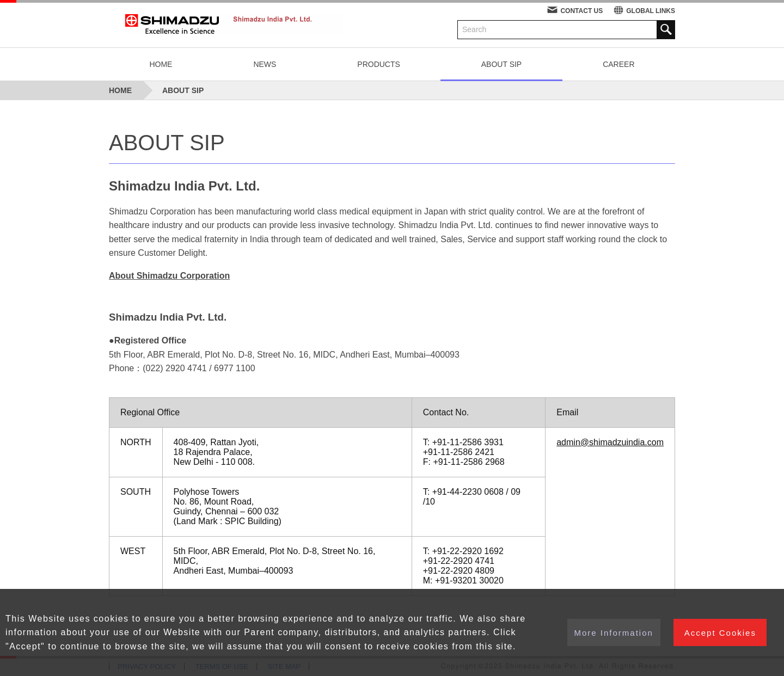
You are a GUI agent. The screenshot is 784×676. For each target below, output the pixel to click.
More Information (611, 632)
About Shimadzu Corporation (169, 276)
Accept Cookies (723, 632)
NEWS (265, 64)
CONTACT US (581, 11)
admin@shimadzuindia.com (610, 442)
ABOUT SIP (501, 64)
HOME (161, 64)
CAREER (618, 64)
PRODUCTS (379, 64)
